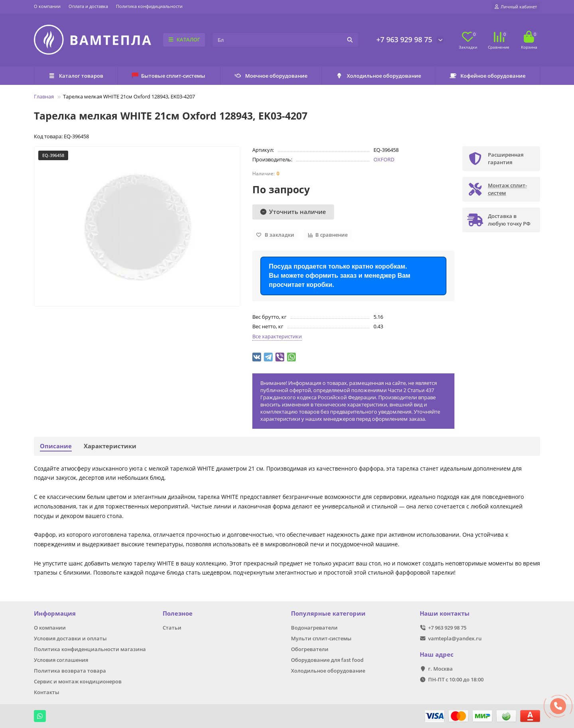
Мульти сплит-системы (321, 638)
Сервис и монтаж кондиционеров (78, 681)
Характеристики (110, 446)
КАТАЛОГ (184, 39)
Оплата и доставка (88, 6)
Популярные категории (328, 613)
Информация (55, 613)
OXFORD (384, 159)
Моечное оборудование (271, 76)
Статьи (172, 628)
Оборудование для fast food (327, 660)
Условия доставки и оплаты (70, 638)
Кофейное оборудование (488, 76)
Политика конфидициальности (149, 6)
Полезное (178, 613)
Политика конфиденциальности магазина (90, 649)
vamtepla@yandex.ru (455, 638)
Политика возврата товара (70, 671)
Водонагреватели (314, 628)
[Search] (286, 40)
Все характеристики (277, 336)
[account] (516, 7)
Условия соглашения (61, 660)
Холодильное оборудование (378, 76)
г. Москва (440, 669)
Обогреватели (310, 649)
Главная (44, 96)
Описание (56, 446)
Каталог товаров (76, 76)
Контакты (47, 692)
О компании (47, 6)
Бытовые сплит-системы (169, 76)
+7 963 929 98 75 (404, 39)
